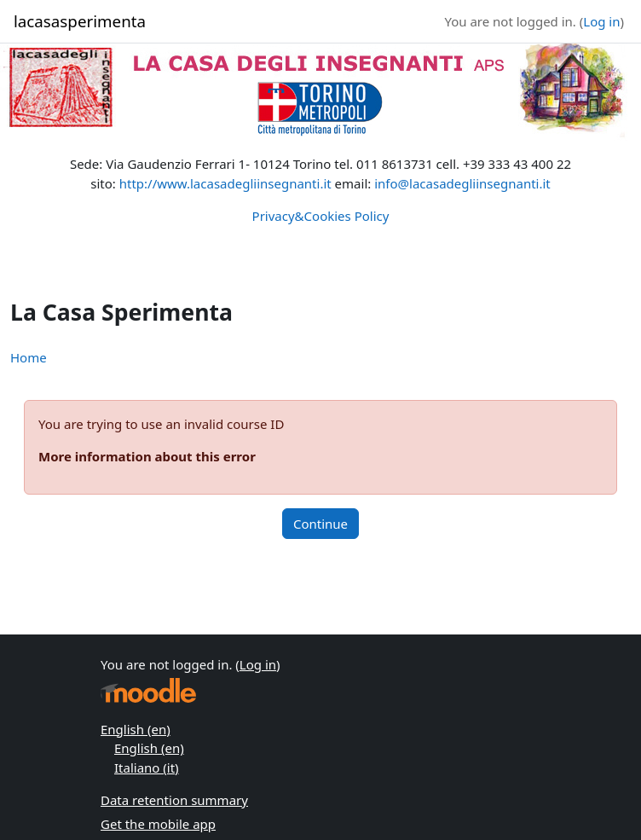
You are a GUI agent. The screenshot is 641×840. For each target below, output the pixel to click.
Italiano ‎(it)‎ (147, 768)
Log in (601, 21)
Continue (320, 524)
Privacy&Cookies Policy (321, 216)
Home (29, 357)
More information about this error (147, 456)
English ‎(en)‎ (136, 729)
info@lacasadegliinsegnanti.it (462, 183)
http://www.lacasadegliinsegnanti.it (225, 183)
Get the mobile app (158, 824)
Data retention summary (174, 800)
